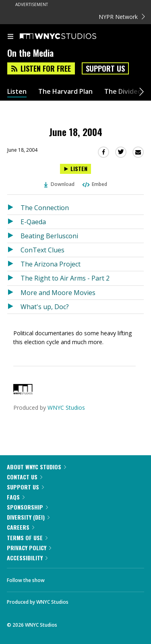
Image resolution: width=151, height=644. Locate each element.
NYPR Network (122, 17)
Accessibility (27, 558)
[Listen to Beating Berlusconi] (14, 236)
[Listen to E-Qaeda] (14, 222)
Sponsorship (27, 507)
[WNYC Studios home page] (68, 37)
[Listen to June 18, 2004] (75, 169)
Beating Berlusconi (49, 236)
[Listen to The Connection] (14, 208)
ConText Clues (42, 250)
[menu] (10, 37)
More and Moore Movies (58, 293)
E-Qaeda (33, 222)
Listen (17, 92)
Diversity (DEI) (28, 517)
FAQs (16, 497)
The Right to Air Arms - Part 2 (65, 278)
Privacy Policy (29, 548)
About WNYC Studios (36, 467)
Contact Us (25, 477)
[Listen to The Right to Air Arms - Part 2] (14, 278)
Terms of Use (27, 538)
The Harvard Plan (65, 92)
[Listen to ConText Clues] (14, 250)
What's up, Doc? (45, 307)
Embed (94, 184)
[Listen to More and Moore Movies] (14, 293)
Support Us (105, 68)
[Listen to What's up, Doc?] (14, 307)
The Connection (45, 208)
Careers (21, 527)
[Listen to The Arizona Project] (14, 264)
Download (59, 184)
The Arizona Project (51, 264)
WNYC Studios (66, 408)
